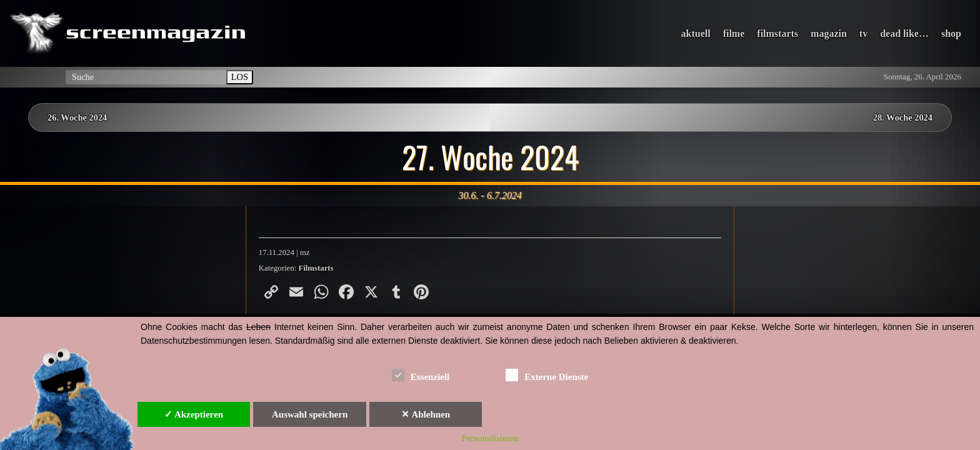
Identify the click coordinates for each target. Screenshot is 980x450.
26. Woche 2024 (77, 117)
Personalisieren (490, 438)
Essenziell (421, 375)
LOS (240, 77)
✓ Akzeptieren (194, 414)
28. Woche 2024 (903, 117)
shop (951, 33)
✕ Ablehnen (426, 414)
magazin (829, 33)
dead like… (904, 33)
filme (734, 33)
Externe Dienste (547, 375)
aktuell (696, 33)
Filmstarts (316, 268)
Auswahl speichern (310, 414)
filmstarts (777, 33)
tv (863, 33)
